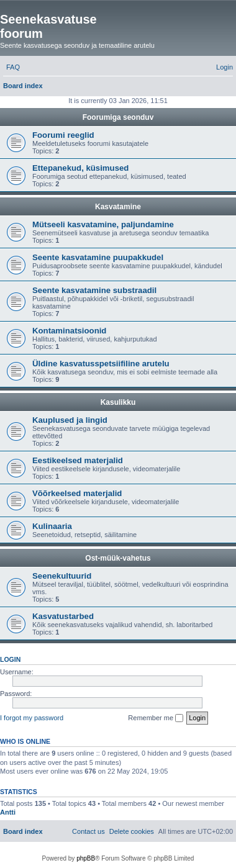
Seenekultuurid (62, 576)
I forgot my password (32, 718)
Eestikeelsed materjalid (78, 460)
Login (10, 659)
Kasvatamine (118, 207)
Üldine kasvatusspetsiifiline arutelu (101, 364)
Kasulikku (118, 402)
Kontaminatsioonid (69, 331)
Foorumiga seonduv (118, 117)
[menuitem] (13, 67)
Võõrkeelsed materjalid (77, 493)
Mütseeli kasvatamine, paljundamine (103, 224)
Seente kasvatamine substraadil (94, 290)
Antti (8, 812)
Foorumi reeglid (63, 135)
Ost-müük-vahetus (118, 558)
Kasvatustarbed (63, 616)
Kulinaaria (52, 526)
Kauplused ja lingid (70, 420)
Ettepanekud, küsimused (80, 168)
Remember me (156, 718)
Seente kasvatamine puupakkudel (98, 257)
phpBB (86, 858)
